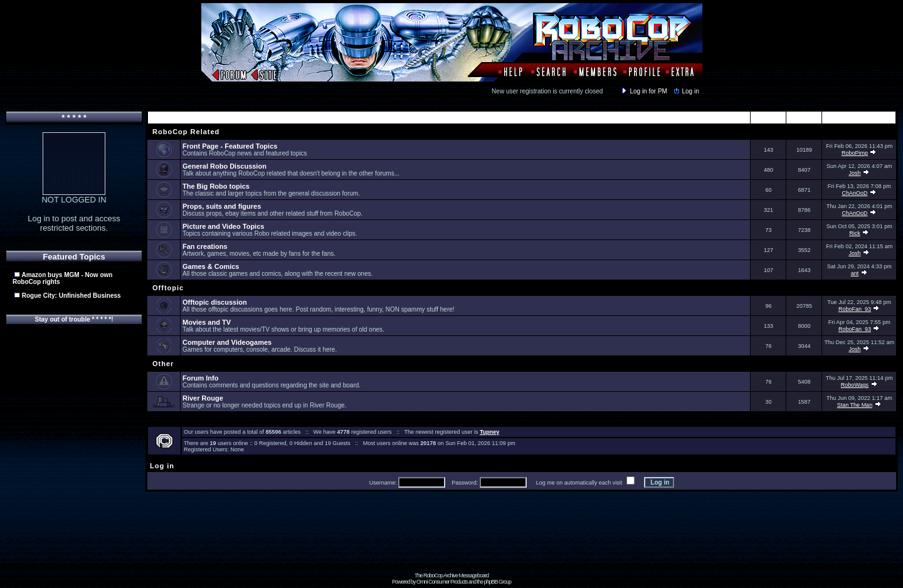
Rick (855, 233)
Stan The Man (855, 405)
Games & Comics (211, 266)
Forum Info (200, 378)
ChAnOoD (854, 193)
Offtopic (167, 288)
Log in (685, 91)
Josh (854, 173)
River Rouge (203, 398)
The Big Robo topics (216, 186)
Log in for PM (643, 91)
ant (855, 273)
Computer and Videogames (227, 342)
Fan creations (205, 246)
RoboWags (855, 385)
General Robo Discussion (224, 166)
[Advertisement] (451, 544)
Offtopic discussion (215, 302)
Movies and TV (207, 322)
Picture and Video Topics (223, 226)
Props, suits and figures (222, 206)
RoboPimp (855, 153)
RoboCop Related (185, 132)
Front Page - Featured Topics (230, 146)
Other (162, 364)
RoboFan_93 (855, 309)
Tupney (489, 432)
